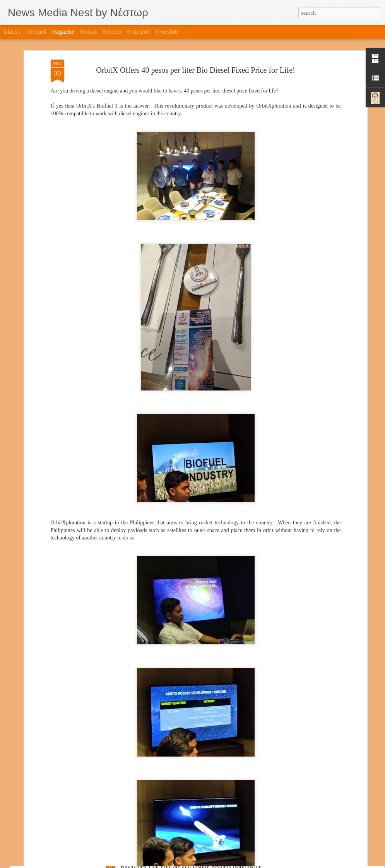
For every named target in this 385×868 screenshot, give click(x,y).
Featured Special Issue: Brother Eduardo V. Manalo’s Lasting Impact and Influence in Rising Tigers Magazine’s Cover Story (191, 778)
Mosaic (89, 32)
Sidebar (112, 32)
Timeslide (167, 32)
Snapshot (138, 32)
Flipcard (36, 32)
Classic (13, 32)
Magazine (63, 32)
